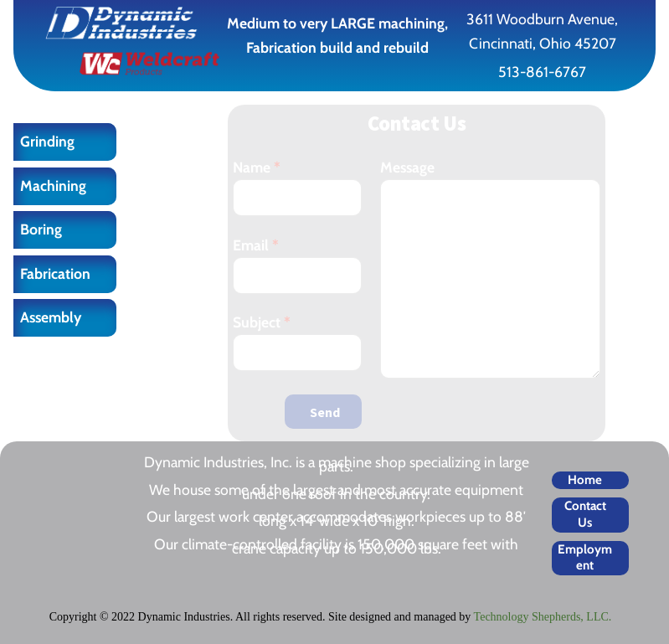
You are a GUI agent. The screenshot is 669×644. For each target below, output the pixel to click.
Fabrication (55, 273)
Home (585, 480)
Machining (53, 185)
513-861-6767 (542, 72)
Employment (585, 558)
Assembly (51, 317)
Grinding (47, 141)
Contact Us (585, 514)
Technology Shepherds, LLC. (543, 617)
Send (325, 412)
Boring (41, 229)
